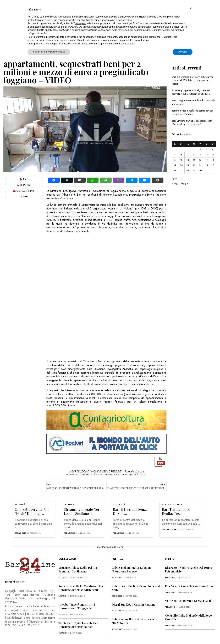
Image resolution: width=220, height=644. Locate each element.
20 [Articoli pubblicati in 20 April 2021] (181, 165)
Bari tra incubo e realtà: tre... (176, 511)
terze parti (81, 23)
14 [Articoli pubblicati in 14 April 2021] (188, 160)
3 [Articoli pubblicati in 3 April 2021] (207, 149)
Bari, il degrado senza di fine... (130, 511)
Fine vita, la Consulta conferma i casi (190, 586)
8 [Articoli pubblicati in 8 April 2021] (194, 155)
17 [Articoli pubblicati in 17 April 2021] (207, 160)
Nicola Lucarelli (171, 529)
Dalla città (119, 505)
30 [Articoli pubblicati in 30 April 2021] (200, 171)
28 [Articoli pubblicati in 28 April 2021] (188, 171)
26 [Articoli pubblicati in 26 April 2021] (175, 171)
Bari (164, 505)
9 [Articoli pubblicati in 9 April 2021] (200, 155)
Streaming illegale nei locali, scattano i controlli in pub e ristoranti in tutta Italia (191, 92)
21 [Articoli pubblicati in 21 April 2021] (188, 165)
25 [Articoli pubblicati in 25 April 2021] (213, 165)
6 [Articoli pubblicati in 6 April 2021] (181, 155)
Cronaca (69, 505)
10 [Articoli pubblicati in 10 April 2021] (207, 155)
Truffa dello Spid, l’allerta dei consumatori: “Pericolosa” (78, 625)
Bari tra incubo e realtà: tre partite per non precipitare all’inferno (192, 112)
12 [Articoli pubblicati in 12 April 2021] (175, 160)
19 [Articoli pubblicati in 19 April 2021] (175, 165)
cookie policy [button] (125, 20)
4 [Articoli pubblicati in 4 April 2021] (213, 149)
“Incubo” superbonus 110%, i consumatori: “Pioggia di (77, 606)
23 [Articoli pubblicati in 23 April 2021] (200, 165)
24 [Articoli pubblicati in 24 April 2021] (207, 165)
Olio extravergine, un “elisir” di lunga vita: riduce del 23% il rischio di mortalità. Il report (192, 80)
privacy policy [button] (127, 17)
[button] (191, 8)
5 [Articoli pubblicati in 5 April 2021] (175, 155)
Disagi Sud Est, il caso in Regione (134, 604)
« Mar (175, 184)
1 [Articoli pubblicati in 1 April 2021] (194, 149)
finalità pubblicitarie (48, 30)
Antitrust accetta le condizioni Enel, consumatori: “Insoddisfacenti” (82, 588)
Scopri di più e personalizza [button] (49, 52)
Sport (180, 505)
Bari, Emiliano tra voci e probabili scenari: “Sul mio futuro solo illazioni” (192, 122)
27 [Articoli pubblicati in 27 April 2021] (181, 171)
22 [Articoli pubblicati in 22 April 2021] (194, 165)
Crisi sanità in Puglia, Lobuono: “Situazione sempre (132, 569)
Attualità (20, 505)
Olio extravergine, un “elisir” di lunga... (32, 511)
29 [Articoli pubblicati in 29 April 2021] (194, 171)
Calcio (172, 505)
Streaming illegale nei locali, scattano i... (81, 511)
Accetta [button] (183, 52)
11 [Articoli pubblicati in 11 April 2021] (213, 155)
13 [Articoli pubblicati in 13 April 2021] (181, 160)
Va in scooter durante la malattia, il (188, 601)
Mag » (185, 184)
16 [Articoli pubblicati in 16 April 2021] (200, 160)
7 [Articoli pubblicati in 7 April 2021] (188, 155)
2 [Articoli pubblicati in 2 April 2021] (200, 149)
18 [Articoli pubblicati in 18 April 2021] (213, 160)
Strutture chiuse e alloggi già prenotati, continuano (78, 569)
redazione (20, 533)
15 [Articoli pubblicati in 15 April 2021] (194, 160)
